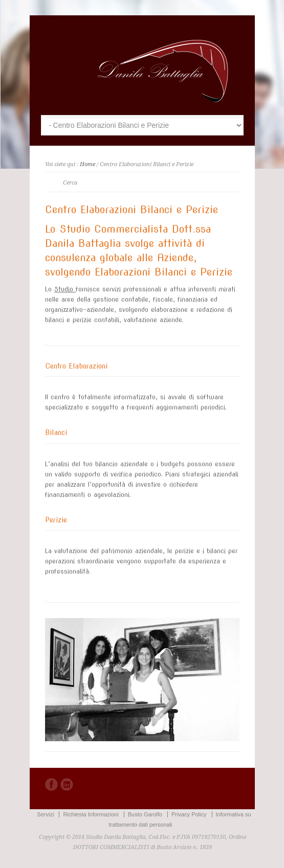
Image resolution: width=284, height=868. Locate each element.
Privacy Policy (189, 814)
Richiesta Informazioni (91, 814)
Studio (65, 289)
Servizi (45, 814)
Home (88, 164)
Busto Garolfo (145, 814)
